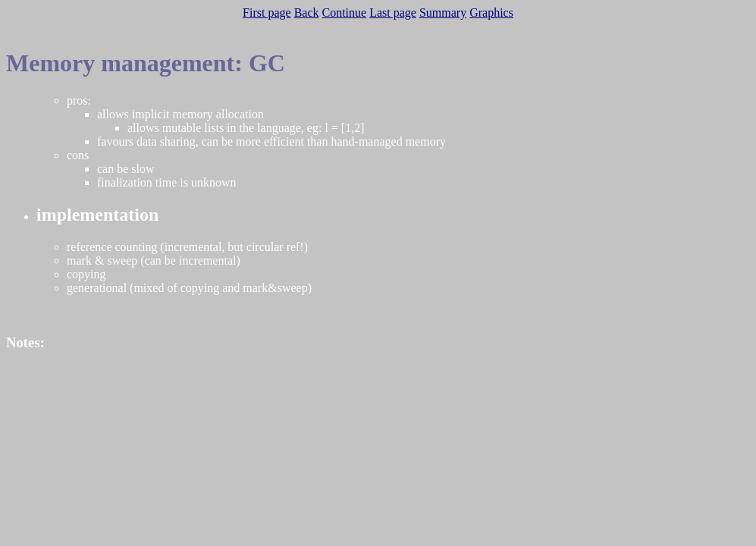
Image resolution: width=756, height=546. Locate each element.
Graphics (491, 13)
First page (267, 13)
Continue (345, 13)
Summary (443, 13)
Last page (393, 13)
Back (307, 13)
